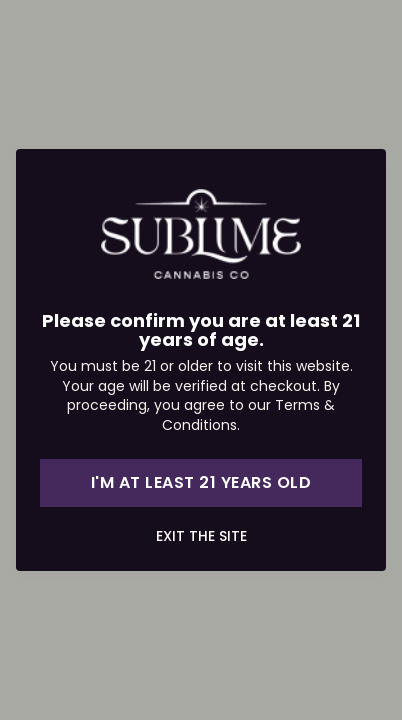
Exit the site (201, 536)
